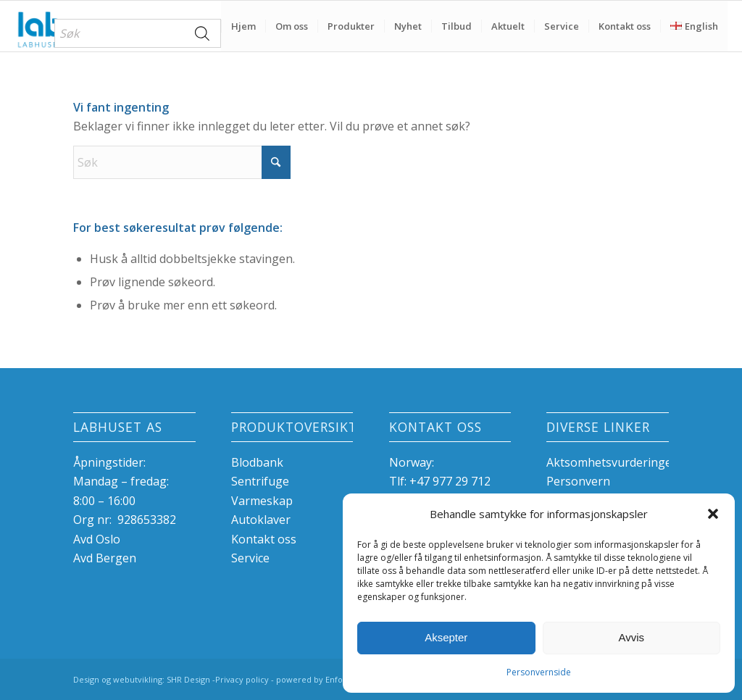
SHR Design (189, 679)
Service (250, 558)
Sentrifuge (260, 481)
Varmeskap (262, 501)
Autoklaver (261, 520)
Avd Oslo (97, 539)
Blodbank (257, 462)
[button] (713, 514)
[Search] (203, 33)
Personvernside (539, 672)
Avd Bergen (105, 558)
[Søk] (182, 162)
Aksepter (446, 637)
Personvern (578, 481)
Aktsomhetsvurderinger (612, 462)
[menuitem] (138, 33)
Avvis (631, 637)
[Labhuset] (39, 26)
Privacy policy (242, 679)
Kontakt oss (264, 539)
